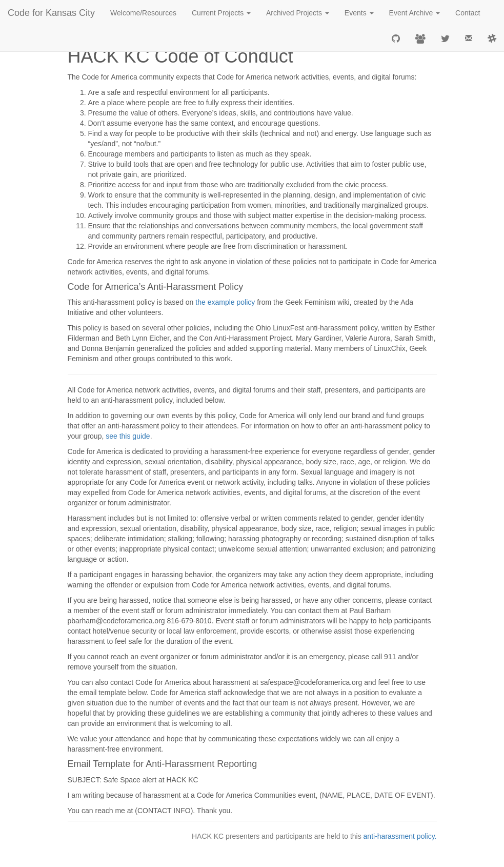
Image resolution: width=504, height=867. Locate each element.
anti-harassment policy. (400, 836)
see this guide (128, 436)
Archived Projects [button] (298, 13)
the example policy (225, 302)
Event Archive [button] (415, 13)
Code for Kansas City (51, 13)
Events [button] (359, 13)
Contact (468, 13)
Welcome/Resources (143, 13)
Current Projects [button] (221, 13)
